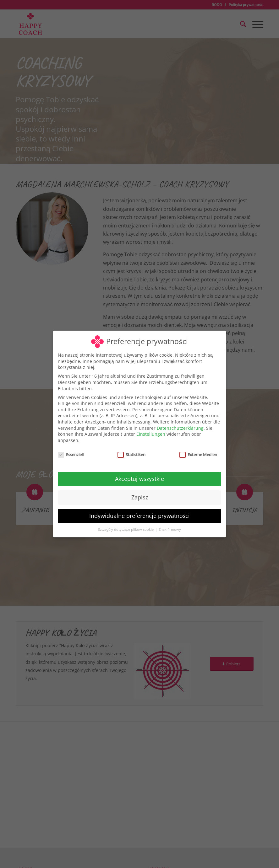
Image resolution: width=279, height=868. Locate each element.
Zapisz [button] (140, 497)
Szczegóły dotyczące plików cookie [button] (126, 530)
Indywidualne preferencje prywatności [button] (140, 516)
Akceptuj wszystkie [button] (139, 479)
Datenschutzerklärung (180, 428)
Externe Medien (198, 455)
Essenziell (71, 455)
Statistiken (131, 455)
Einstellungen (151, 434)
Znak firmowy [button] (170, 530)
